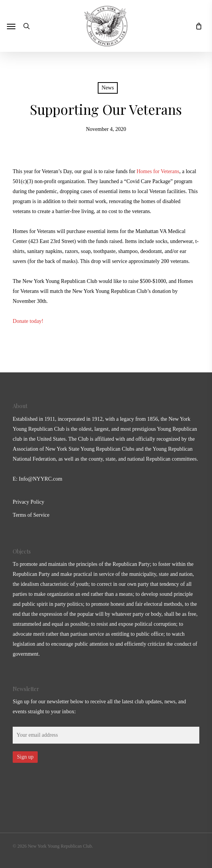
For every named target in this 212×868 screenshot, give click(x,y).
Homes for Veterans (158, 171)
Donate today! (29, 321)
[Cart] (197, 26)
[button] (11, 26)
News (108, 88)
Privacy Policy (28, 502)
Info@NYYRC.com (41, 479)
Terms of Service (31, 515)
